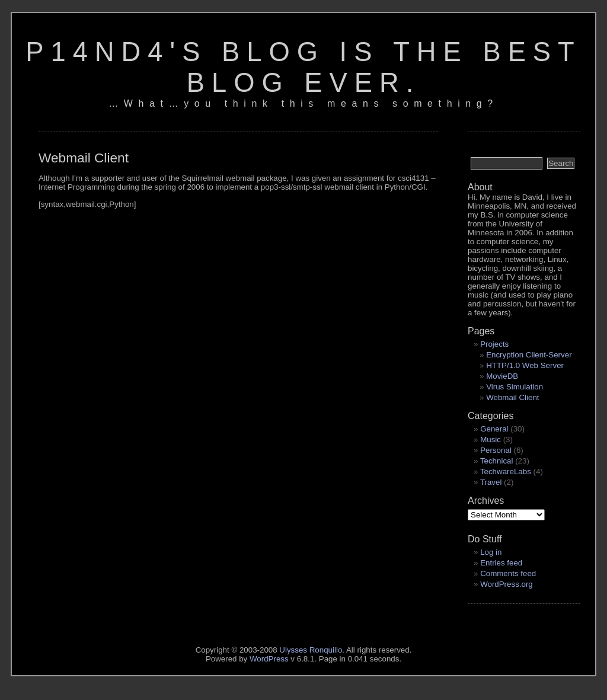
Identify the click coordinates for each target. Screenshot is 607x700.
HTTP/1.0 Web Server (525, 365)
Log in (491, 552)
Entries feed (501, 563)
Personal (496, 450)
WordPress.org (507, 584)
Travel (491, 482)
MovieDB (502, 376)
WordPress (269, 659)
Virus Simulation (515, 387)
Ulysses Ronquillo (311, 650)
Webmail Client (512, 397)
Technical (497, 461)
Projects (494, 344)
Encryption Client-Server (529, 355)
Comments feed (508, 573)
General (494, 429)
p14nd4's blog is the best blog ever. (303, 67)
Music (491, 440)
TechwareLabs (506, 472)
